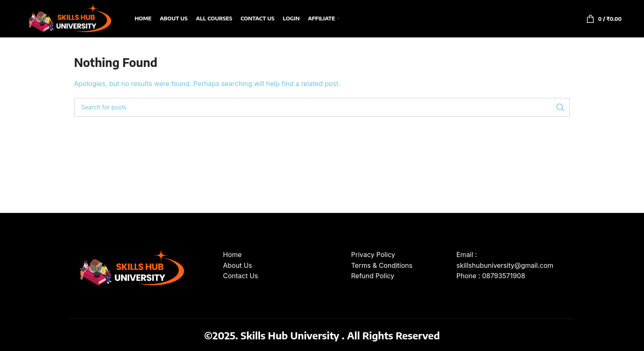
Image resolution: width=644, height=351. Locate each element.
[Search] (322, 107)
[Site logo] (68, 18)
